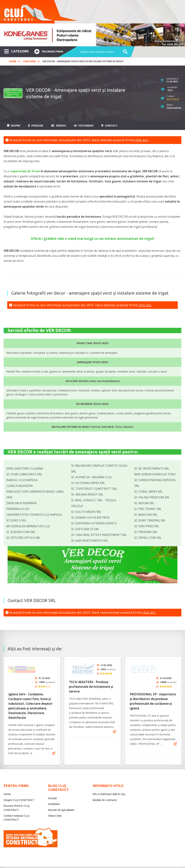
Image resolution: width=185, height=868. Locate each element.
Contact (109, 126)
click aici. (141, 140)
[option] (92, 35)
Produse (36, 126)
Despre (14, 126)
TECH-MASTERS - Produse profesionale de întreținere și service (91, 685)
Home (13, 61)
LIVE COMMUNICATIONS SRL (118, 862)
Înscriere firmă (49, 51)
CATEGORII (16, 51)
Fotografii (84, 126)
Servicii (59, 126)
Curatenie (29, 61)
